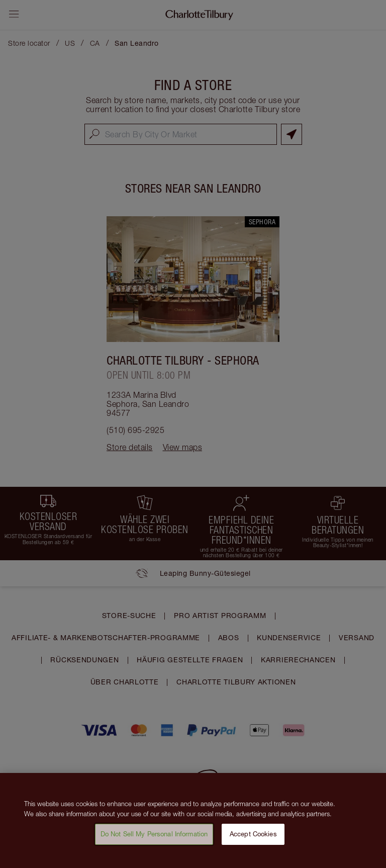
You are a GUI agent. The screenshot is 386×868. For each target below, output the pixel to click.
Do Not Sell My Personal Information (154, 841)
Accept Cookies (253, 841)
